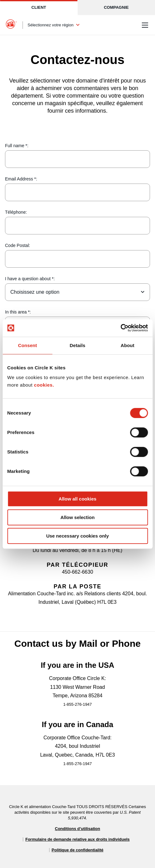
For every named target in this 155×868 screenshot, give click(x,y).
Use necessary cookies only (77, 536)
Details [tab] (78, 345)
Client (39, 7)
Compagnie (116, 7)
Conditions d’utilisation (77, 829)
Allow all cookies (77, 499)
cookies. (44, 385)
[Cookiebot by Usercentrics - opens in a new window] (120, 328)
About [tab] (127, 345)
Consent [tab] (27, 345)
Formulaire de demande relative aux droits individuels (77, 839)
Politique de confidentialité (77, 850)
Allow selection (77, 517)
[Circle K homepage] (11, 25)
